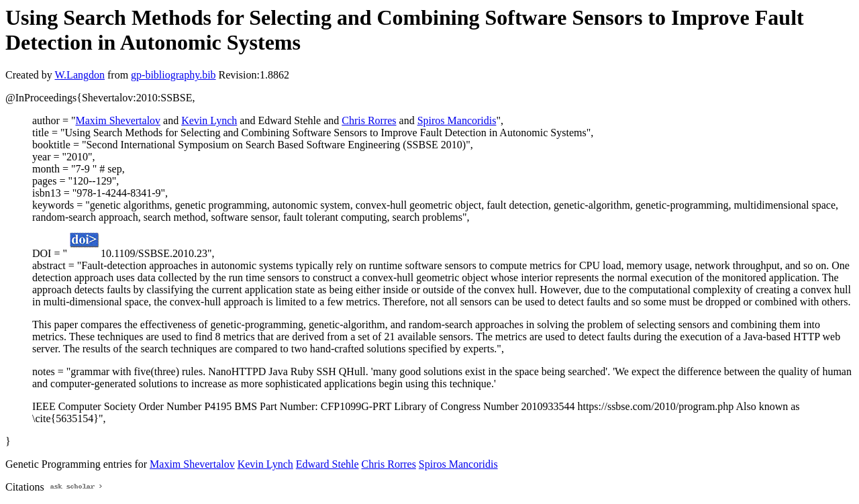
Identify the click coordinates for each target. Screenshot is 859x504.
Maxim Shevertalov (118, 120)
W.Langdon (80, 75)
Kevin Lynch (209, 120)
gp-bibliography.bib (173, 75)
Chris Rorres (369, 120)
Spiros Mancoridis (457, 120)
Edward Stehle (327, 464)
